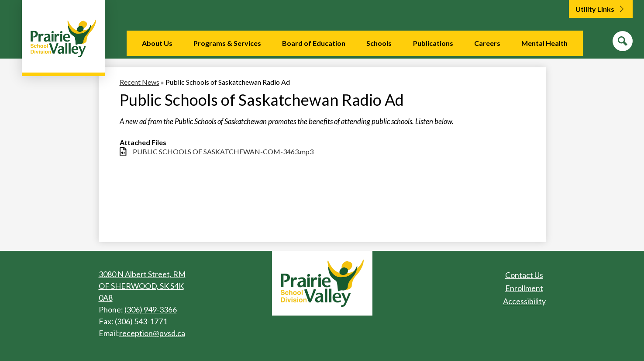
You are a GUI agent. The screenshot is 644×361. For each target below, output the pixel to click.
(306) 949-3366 (151, 309)
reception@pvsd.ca (152, 333)
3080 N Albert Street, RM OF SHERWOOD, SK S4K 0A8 (142, 286)
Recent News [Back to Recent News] (139, 82)
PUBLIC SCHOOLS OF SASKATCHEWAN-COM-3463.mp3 (223, 151)
